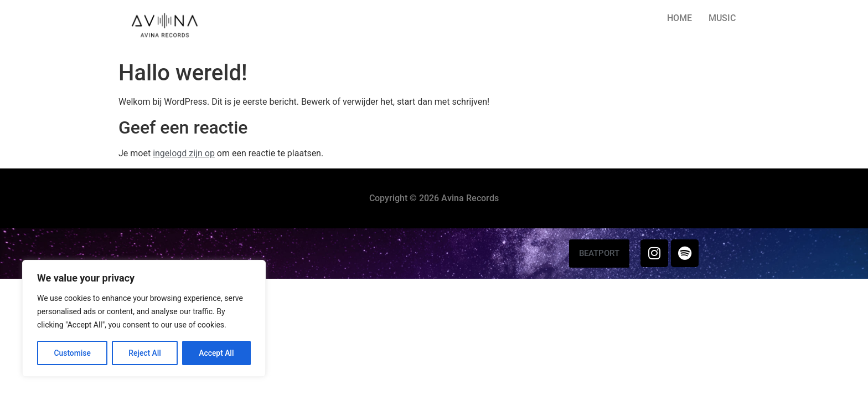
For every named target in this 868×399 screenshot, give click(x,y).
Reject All (145, 353)
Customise (72, 353)
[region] (144, 319)
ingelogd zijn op (184, 153)
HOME (680, 18)
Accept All (216, 353)
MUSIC (722, 18)
